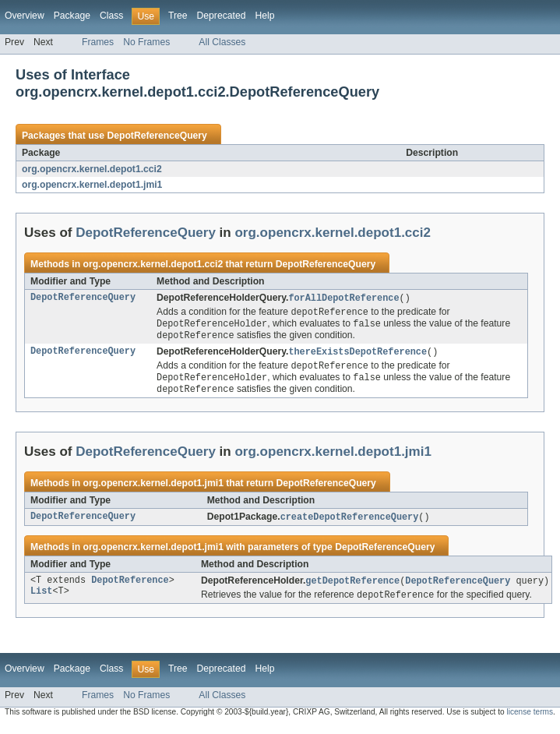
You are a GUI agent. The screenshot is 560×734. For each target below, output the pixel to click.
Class (111, 16)
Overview (25, 16)
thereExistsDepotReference (357, 355)
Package (72, 16)
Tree (178, 16)
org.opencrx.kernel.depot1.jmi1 (92, 185)
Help (264, 16)
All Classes (222, 42)
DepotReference (130, 588)
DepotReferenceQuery (157, 136)
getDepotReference (352, 588)
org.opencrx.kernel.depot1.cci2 (92, 169)
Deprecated (222, 16)
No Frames (146, 42)
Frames (98, 42)
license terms (530, 720)
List (41, 601)
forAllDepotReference (343, 298)
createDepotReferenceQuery (350, 524)
